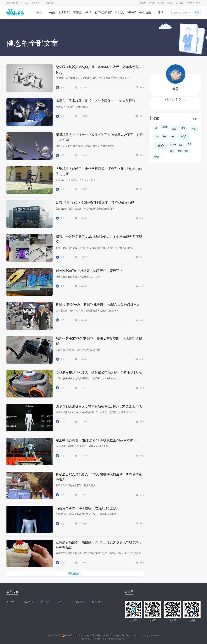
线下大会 (180, 3)
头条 (52, 12)
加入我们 (28, 602)
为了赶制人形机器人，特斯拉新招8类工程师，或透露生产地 (99, 406)
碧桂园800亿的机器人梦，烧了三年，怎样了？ (89, 271)
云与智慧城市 (103, 12)
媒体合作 (97, 602)
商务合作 (62, 602)
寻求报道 (45, 602)
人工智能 (64, 12)
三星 (174, 129)
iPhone (173, 145)
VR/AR (132, 12)
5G (173, 136)
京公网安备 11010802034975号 (77, 635)
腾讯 (172, 151)
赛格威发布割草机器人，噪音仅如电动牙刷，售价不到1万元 (99, 372)
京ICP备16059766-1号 (102, 635)
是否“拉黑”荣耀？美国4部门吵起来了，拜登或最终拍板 (95, 203)
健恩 (175, 89)
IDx (181, 145)
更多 (195, 119)
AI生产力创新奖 (194, 3)
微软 (180, 151)
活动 (161, 12)
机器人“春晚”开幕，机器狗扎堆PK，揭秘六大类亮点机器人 (98, 305)
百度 (184, 137)
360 (164, 136)
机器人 (120, 12)
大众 (157, 136)
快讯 (39, 12)
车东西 (152, 3)
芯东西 (161, 3)
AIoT (88, 12)
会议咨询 (80, 602)
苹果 (187, 151)
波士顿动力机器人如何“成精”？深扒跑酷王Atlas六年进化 (96, 440)
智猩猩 (170, 3)
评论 (142, 87)
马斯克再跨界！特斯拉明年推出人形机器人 (87, 508)
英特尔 (165, 127)
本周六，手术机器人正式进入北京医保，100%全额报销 (95, 101)
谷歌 (183, 128)
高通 (161, 145)
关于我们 (11, 602)
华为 (194, 129)
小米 (156, 128)
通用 (189, 144)
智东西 (143, 3)
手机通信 (145, 12)
